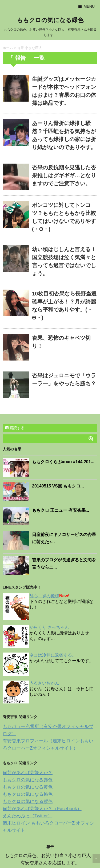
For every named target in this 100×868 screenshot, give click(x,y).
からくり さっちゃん (49, 627)
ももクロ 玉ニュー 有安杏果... (61, 510)
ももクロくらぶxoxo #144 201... (63, 462)
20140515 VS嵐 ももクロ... (58, 486)
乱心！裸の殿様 (44, 596)
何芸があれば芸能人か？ (28, 773)
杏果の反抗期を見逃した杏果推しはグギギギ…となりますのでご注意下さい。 (64, 175)
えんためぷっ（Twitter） (27, 816)
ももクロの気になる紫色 (28, 801)
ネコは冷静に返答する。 (53, 655)
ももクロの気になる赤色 (28, 780)
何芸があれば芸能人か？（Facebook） (42, 809)
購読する (15, 428)
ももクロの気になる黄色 (28, 787)
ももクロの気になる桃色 (28, 794)
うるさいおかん (44, 683)
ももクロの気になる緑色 (50, 20)
